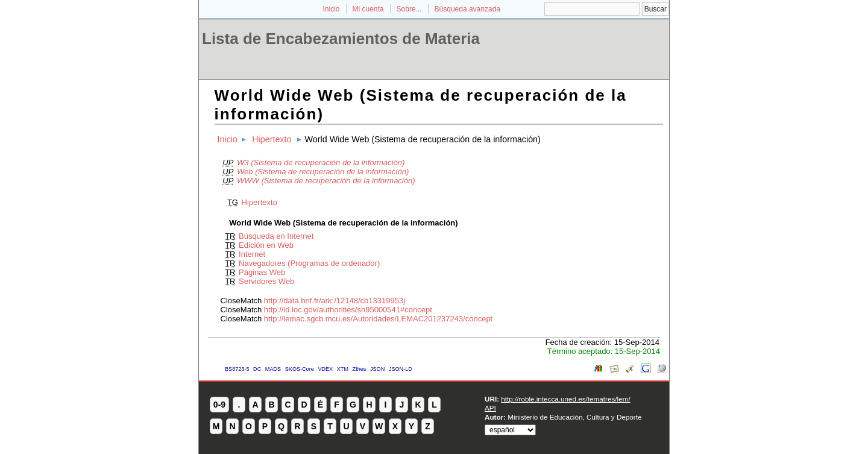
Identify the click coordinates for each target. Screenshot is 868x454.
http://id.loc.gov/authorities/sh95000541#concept (348, 310)
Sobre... (409, 9)
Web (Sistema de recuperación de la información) (323, 172)
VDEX (325, 369)
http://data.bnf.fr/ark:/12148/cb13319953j (335, 301)
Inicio (331, 9)
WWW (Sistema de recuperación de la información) (326, 181)
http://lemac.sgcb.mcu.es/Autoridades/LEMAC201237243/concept (378, 319)
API (490, 408)
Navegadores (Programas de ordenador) (309, 263)
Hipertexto (272, 139)
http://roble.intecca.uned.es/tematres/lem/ (565, 399)
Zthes (360, 369)
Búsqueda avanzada (467, 9)
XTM (343, 369)
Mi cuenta (368, 9)
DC (257, 369)
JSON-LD (401, 369)
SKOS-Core (300, 369)
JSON (377, 369)
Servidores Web (266, 281)
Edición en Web (266, 245)
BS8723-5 (237, 369)
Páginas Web (262, 272)
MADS (273, 369)
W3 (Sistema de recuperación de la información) (321, 162)
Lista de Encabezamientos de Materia (341, 39)
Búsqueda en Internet (276, 236)
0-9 (219, 405)
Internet (252, 254)
